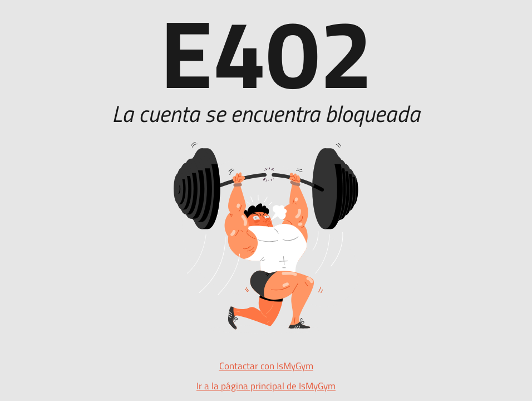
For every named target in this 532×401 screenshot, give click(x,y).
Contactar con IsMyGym (266, 366)
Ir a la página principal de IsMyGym (266, 387)
